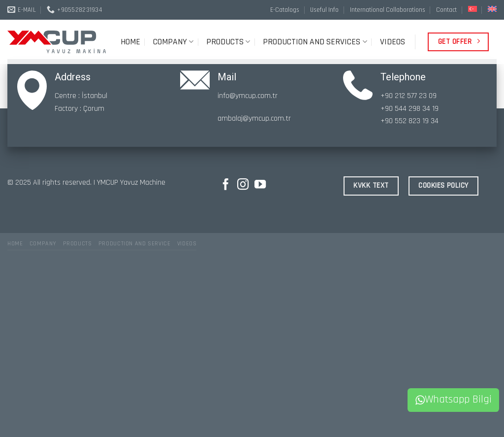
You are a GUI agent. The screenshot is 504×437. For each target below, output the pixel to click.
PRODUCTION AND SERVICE (134, 244)
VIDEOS (393, 42)
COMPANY (173, 42)
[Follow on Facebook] (226, 185)
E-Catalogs (285, 10)
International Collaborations (388, 10)
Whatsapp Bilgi (454, 400)
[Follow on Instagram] (243, 185)
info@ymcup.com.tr (248, 96)
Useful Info (324, 10)
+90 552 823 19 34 (409, 121)
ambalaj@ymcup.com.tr (254, 118)
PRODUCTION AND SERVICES (315, 42)
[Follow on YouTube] (260, 185)
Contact (446, 10)
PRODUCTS (228, 42)
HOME (130, 42)
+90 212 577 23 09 (409, 96)
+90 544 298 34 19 (409, 109)
